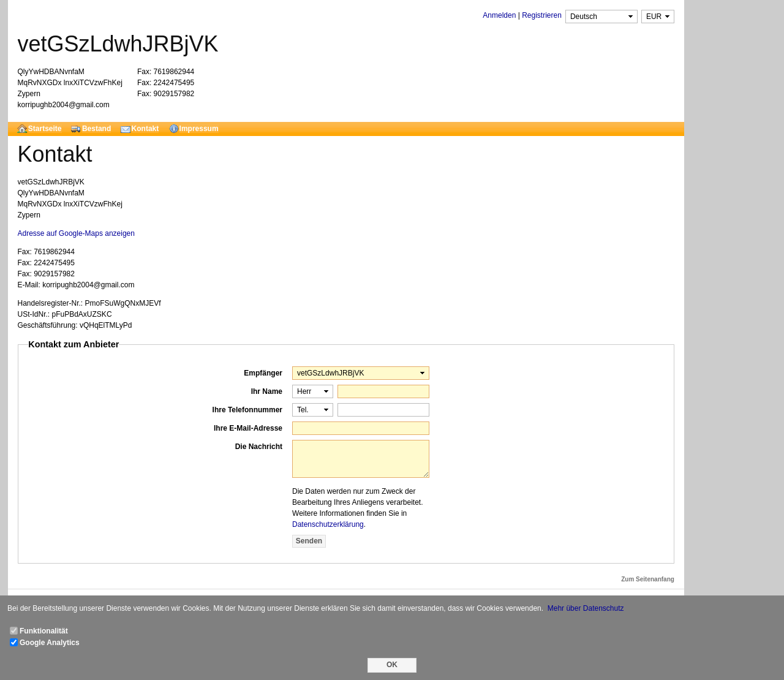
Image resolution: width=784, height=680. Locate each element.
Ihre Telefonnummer (247, 410)
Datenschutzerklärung (328, 524)
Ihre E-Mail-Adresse (248, 428)
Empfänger (263, 373)
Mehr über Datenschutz (586, 608)
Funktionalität (44, 631)
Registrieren (542, 15)
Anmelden (499, 15)
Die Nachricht (259, 447)
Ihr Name (267, 391)
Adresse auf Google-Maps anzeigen (76, 233)
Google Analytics (50, 643)
